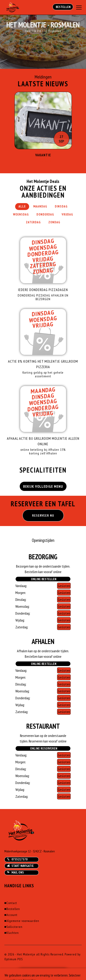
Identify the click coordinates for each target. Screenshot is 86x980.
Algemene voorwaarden (22, 921)
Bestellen (63, 7)
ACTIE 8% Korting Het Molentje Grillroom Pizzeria (43, 364)
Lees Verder (43, 161)
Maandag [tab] (40, 206)
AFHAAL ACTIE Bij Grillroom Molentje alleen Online (43, 441)
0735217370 (17, 859)
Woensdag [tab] (21, 214)
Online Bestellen (43, 579)
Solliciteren (13, 927)
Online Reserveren (43, 748)
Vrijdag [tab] (67, 214)
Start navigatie (20, 866)
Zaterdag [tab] (33, 222)
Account (11, 915)
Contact (11, 903)
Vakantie (43, 155)
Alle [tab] (22, 206)
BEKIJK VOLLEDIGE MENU (43, 486)
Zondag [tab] (54, 222)
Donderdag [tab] (45, 214)
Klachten (12, 933)
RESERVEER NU (43, 515)
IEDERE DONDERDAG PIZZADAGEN (43, 290)
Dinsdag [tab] (61, 206)
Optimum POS (14, 959)
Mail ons (15, 872)
